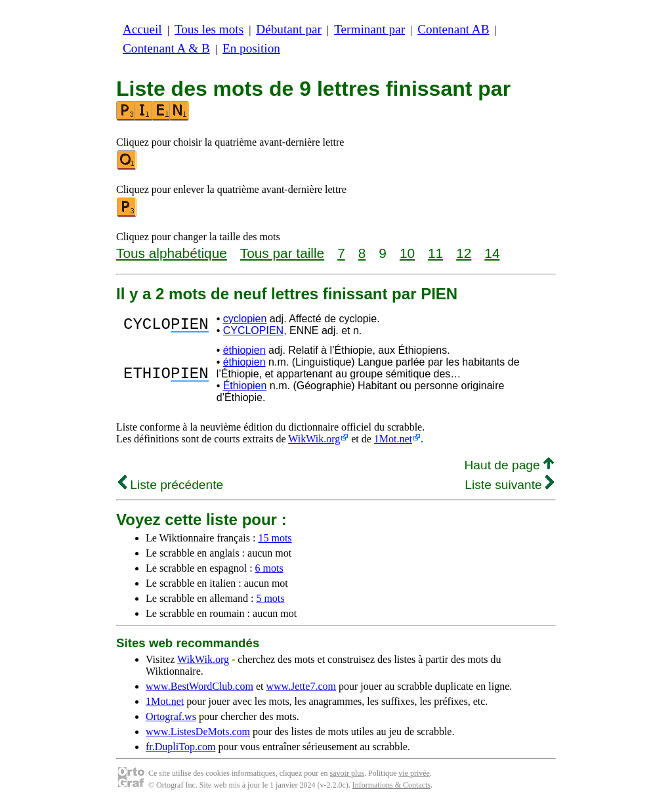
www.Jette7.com (301, 686)
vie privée (414, 773)
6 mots (269, 568)
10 (407, 253)
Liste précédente (171, 485)
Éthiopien (245, 386)
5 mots (270, 598)
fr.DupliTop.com (180, 747)
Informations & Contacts (391, 785)
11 (435, 253)
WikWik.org (314, 439)
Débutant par (289, 29)
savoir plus (347, 773)
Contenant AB (453, 29)
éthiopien (244, 350)
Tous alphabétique (172, 253)
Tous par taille (282, 253)
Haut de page (509, 465)
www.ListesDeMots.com (198, 732)
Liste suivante (509, 485)
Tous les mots (209, 29)
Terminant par (369, 29)
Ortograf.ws (171, 716)
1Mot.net (393, 439)
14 (492, 253)
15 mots (275, 538)
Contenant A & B (166, 48)
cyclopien (245, 319)
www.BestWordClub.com (199, 686)
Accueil (142, 29)
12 (464, 253)
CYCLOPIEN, (255, 330)
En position (251, 48)
